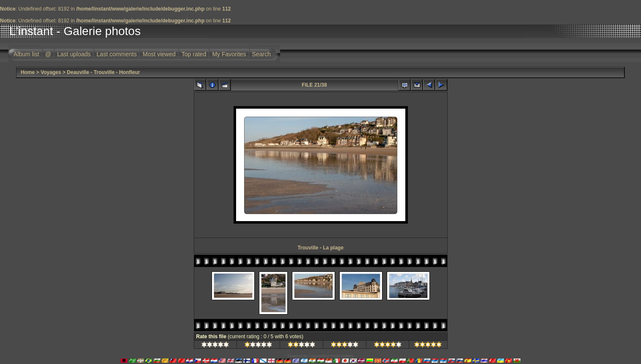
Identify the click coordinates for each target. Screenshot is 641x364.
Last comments (117, 54)
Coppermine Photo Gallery (331, 356)
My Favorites (229, 54)
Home (28, 72)
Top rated (194, 54)
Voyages (51, 72)
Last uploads (74, 54)
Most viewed (159, 54)
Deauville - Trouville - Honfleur (103, 72)
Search (261, 54)
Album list (26, 54)
